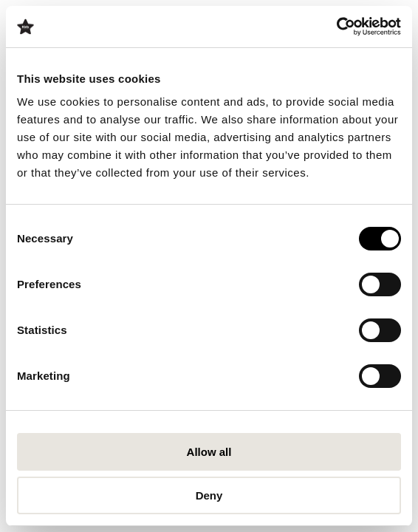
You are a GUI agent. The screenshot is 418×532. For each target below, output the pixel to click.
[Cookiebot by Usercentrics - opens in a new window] (336, 27)
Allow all (209, 452)
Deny (209, 495)
